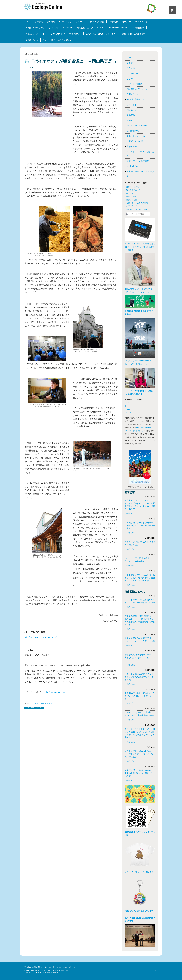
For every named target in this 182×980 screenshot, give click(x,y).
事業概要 (130, 193)
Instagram (128, 409)
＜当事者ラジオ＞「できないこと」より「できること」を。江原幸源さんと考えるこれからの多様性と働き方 (140, 505)
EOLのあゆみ (65, 22)
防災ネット (54, 28)
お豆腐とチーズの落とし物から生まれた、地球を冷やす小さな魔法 (140, 601)
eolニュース (41, 704)
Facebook (128, 403)
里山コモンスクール (35, 34)
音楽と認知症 (75, 34)
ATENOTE (68, 28)
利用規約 (31, 971)
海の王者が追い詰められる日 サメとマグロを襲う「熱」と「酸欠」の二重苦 (139, 754)
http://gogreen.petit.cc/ (55, 692)
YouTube (128, 412)
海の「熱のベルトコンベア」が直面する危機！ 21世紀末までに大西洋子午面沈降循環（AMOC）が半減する (140, 733)
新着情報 (39, 22)
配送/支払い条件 (40, 971)
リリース (80, 22)
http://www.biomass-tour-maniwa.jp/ (41, 637)
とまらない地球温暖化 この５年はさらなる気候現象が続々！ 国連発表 (139, 677)
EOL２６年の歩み (133, 190)
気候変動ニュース (85, 28)
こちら (64, 967)
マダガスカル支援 (57, 34)
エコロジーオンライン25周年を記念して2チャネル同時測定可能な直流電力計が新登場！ (140, 247)
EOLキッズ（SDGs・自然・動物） (102, 34)
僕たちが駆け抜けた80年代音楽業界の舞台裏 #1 (140, 543)
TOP (28, 22)
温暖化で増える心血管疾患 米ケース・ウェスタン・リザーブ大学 (140, 640)
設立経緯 (51, 22)
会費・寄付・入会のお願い (134, 34)
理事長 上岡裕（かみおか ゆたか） (58, 40)
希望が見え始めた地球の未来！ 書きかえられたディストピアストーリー (140, 657)
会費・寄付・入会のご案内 (137, 203)
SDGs (100, 28)
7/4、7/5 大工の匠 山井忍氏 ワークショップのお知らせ (139, 560)
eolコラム (52, 704)
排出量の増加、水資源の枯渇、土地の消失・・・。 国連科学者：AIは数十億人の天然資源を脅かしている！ (140, 620)
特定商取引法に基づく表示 (137, 209)
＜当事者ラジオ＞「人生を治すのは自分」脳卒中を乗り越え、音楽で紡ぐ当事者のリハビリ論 (140, 578)
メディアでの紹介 (96, 22)
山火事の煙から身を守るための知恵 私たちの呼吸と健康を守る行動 (140, 696)
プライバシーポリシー (53, 971)
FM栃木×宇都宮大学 (35, 28)
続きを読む (131, 513)
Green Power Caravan (117, 28)
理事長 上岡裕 (132, 197)
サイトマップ (66, 971)
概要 (25, 971)
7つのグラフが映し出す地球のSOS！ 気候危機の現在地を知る (139, 714)
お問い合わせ (32, 40)
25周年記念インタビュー (120, 22)
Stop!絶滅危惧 (138, 28)
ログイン (155, 971)
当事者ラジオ (141, 22)
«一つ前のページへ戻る (34, 708)
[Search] (138, 214)
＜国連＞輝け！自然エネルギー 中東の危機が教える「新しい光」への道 (140, 773)
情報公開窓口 (132, 200)
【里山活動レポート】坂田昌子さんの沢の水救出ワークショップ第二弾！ (140, 526)
